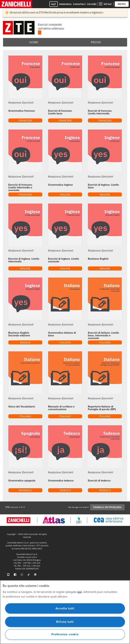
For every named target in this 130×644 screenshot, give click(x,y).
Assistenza (65, 4)
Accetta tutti (65, 608)
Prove (96, 42)
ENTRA (122, 4)
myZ (54, 4)
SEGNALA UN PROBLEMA (107, 507)
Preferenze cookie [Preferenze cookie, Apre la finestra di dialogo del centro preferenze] (65, 634)
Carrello (92, 4)
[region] (65, 612)
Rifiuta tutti (65, 622)
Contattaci (79, 4)
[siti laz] (105, 4)
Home (34, 42)
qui (80, 592)
